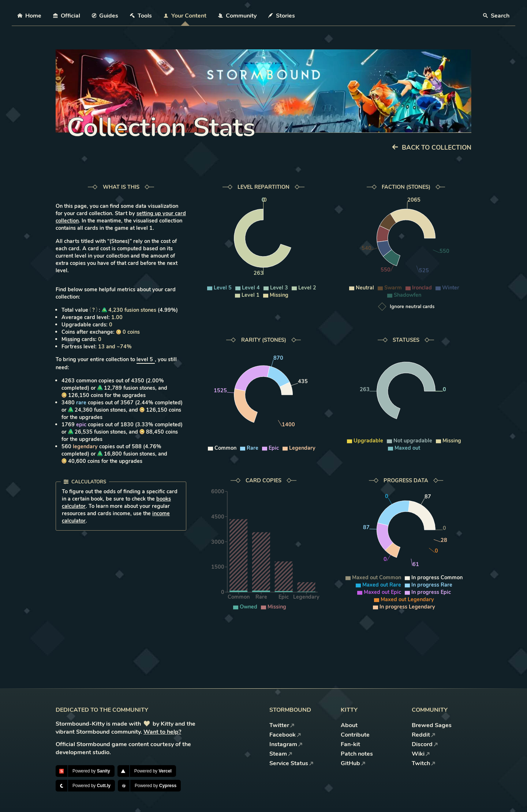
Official (67, 16)
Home (29, 16)
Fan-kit (350, 744)
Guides (105, 16)
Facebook (285, 735)
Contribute (355, 735)
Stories (282, 16)
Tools (141, 16)
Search (496, 16)
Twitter (282, 725)
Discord (425, 744)
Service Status (291, 763)
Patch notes (357, 754)
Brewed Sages (432, 725)
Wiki (421, 754)
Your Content (185, 16)
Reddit (424, 735)
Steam (281, 754)
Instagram (286, 744)
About (349, 725)
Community (237, 16)
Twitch (424, 763)
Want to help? (162, 732)
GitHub (353, 763)
